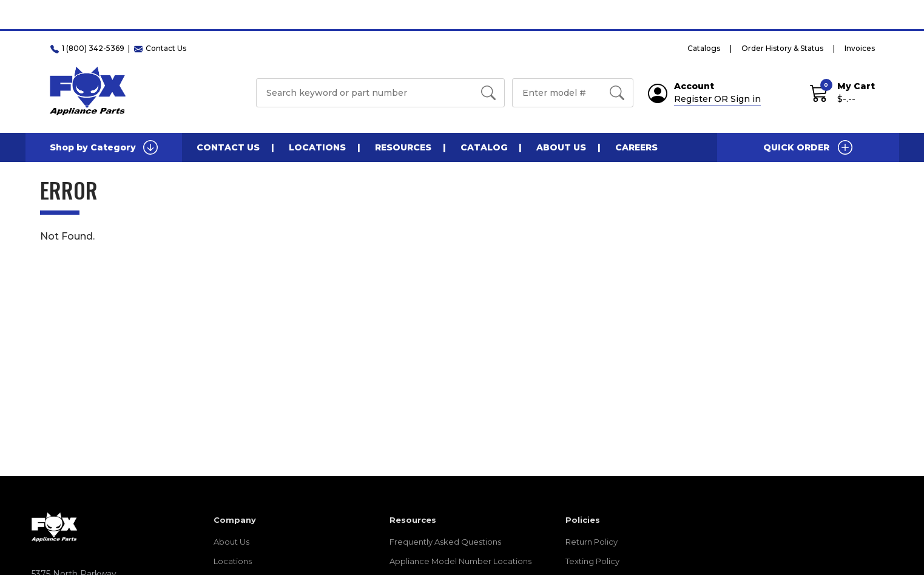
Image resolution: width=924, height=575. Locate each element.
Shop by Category (104, 147)
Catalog (484, 147)
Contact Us (228, 147)
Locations (317, 147)
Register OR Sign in (717, 99)
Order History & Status (782, 48)
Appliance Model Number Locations (460, 561)
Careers (636, 147)
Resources (403, 147)
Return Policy (592, 542)
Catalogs (704, 48)
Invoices (860, 48)
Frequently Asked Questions (445, 542)
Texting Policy (592, 561)
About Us (561, 147)
